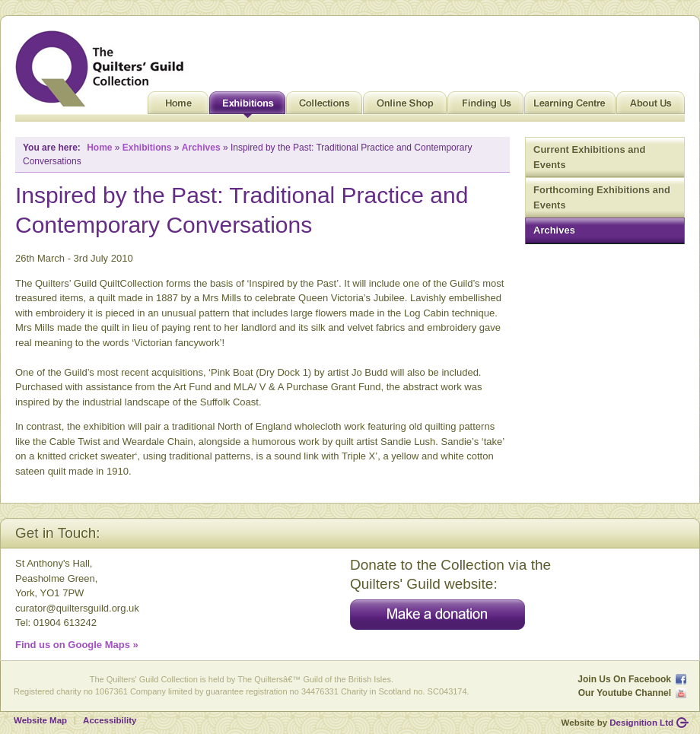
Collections (324, 106)
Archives (554, 230)
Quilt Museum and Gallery (103, 68)
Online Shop (405, 106)
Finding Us (485, 106)
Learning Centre (570, 106)
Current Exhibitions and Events (589, 157)
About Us (651, 106)
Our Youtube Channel (625, 693)
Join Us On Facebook (624, 679)
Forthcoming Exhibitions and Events (602, 197)
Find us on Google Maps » (77, 645)
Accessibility (110, 720)
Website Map (40, 720)
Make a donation (437, 615)
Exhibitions (247, 106)
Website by (617, 723)
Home (178, 106)
